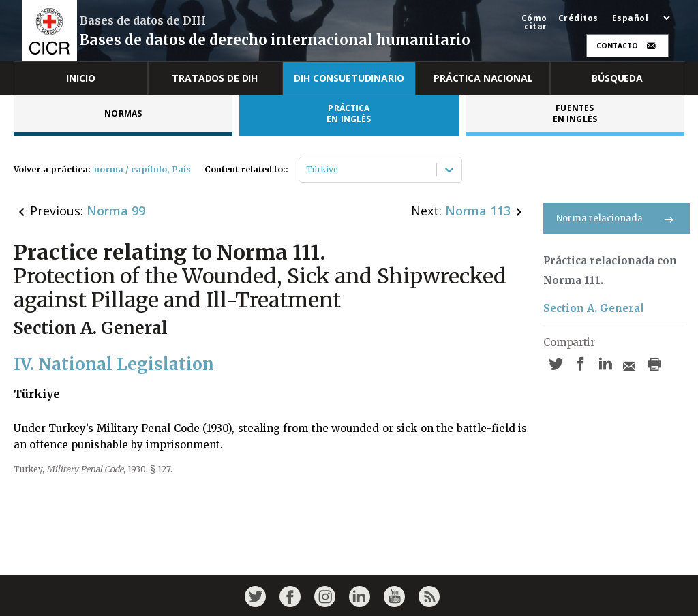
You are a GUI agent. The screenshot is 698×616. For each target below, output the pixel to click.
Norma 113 (478, 211)
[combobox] (307, 170)
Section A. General (594, 308)
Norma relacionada (617, 218)
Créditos (578, 18)
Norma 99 (116, 211)
